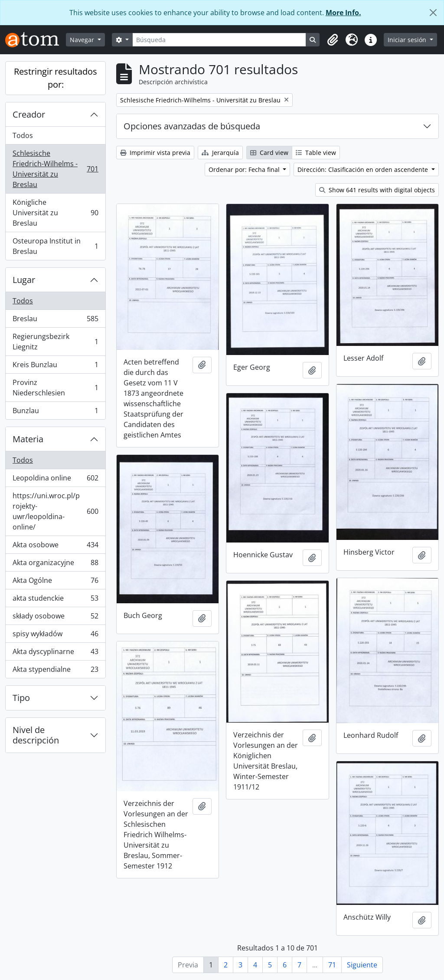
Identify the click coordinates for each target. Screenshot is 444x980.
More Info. (343, 13)
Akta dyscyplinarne (55, 653)
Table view (316, 153)
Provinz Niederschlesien (55, 388)
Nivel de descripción (36, 735)
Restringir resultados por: (55, 78)
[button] (333, 40)
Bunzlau (55, 412)
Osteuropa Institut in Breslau (55, 246)
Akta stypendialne (55, 671)
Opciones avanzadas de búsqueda (192, 126)
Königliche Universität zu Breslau (55, 213)
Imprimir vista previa (155, 153)
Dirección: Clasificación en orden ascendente (364, 169)
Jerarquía (220, 153)
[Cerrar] (433, 13)
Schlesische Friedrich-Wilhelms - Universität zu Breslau (55, 169)
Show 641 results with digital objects (377, 190)
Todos (23, 135)
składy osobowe (55, 618)
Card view (269, 153)
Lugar (24, 280)
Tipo (21, 698)
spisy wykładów (55, 636)
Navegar (83, 40)
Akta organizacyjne (55, 564)
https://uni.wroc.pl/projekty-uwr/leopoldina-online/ (55, 511)
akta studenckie (55, 600)
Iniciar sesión (408, 40)
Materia (28, 439)
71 (332, 965)
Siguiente (362, 965)
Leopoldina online (55, 480)
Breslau (55, 321)
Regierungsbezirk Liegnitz (55, 342)
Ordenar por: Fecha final (245, 169)
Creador (29, 114)
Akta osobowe (55, 547)
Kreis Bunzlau (55, 367)
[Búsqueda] (219, 40)
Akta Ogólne (55, 582)
